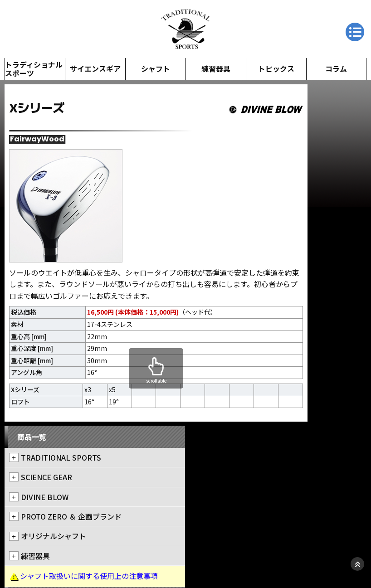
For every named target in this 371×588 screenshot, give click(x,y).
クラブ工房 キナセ (276, 393)
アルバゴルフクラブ (278, 413)
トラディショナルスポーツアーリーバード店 (299, 322)
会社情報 (258, 341)
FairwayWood (37, 148)
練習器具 (216, 78)
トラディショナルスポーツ (34, 77)
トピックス (276, 78)
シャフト (156, 78)
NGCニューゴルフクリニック (293, 403)
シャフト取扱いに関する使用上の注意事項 (305, 249)
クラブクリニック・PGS (281, 307)
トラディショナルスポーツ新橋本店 (300, 297)
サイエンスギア (95, 78)
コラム (336, 78)
